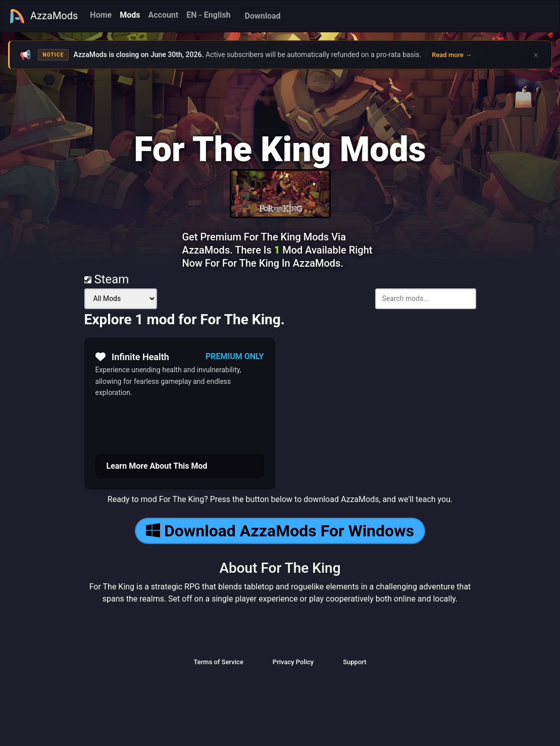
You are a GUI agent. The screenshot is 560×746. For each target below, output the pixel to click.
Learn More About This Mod (157, 466)
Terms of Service (218, 662)
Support (354, 662)
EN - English (208, 15)
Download (263, 16)
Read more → (452, 55)
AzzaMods (43, 16)
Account (163, 15)
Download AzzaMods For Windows (280, 531)
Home (101, 15)
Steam (107, 279)
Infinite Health (132, 357)
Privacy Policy (293, 662)
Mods (130, 15)
